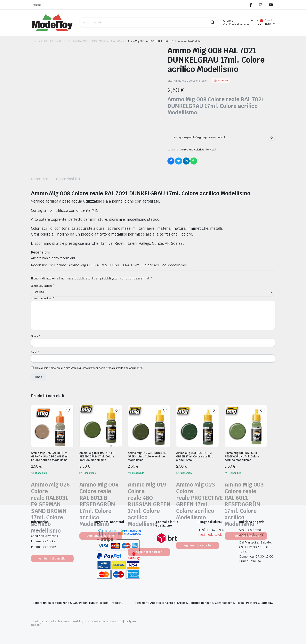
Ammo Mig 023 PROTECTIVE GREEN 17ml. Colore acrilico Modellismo (195, 456)
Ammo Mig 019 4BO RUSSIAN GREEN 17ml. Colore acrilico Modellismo (147, 456)
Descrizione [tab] (41, 179)
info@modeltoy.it (210, 535)
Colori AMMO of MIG (77, 41)
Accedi (37, 5)
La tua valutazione (43, 286)
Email (35, 352)
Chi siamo (37, 530)
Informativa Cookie (43, 541)
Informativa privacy (43, 547)
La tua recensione (43, 298)
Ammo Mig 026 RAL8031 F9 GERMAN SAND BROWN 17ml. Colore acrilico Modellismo (50, 456)
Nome (36, 336)
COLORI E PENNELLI (52, 41)
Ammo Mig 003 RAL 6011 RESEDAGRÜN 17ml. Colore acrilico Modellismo (242, 456)
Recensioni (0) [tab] (68, 179)
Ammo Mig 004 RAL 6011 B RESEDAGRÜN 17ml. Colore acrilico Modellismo (97, 456)
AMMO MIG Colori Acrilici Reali (108, 41)
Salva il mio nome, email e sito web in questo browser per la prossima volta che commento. (89, 368)
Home (34, 41)
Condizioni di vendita (44, 536)
